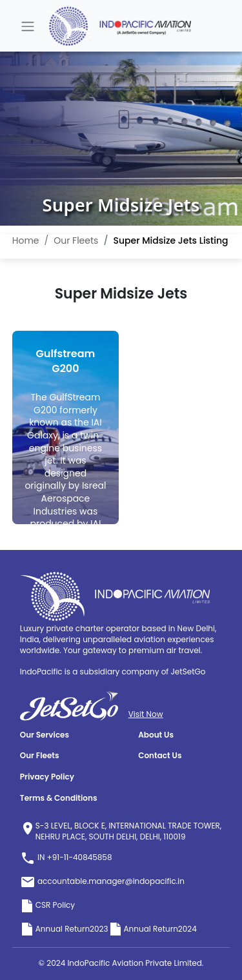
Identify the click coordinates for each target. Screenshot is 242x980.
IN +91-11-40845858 (66, 857)
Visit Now (146, 714)
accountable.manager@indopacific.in (102, 881)
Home (26, 240)
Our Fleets (76, 240)
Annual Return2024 (153, 929)
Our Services (45, 735)
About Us (156, 735)
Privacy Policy (47, 777)
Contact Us (160, 756)
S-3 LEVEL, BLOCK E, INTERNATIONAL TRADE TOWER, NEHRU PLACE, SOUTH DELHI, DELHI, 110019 (129, 831)
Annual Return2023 (64, 929)
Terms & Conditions (59, 798)
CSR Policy (47, 905)
